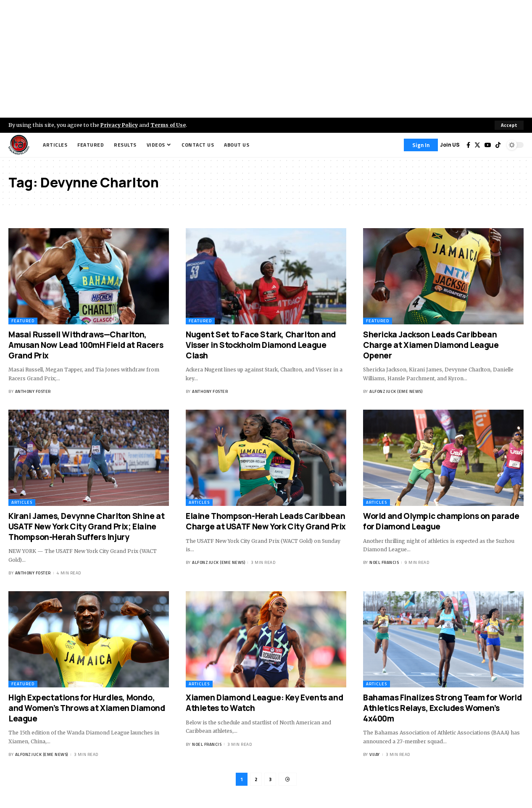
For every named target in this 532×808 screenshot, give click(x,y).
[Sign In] (421, 145)
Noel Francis (384, 563)
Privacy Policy (120, 125)
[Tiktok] (498, 145)
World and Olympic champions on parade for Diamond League (441, 522)
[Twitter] (477, 145)
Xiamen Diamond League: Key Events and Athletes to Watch (264, 703)
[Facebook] (468, 145)
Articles (22, 503)
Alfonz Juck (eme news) (396, 391)
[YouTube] (488, 145)
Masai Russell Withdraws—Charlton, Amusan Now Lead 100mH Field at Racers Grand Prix (86, 345)
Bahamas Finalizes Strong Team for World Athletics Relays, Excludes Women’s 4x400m (442, 708)
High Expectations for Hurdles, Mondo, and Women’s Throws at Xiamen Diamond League (87, 708)
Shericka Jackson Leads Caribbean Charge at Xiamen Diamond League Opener (431, 345)
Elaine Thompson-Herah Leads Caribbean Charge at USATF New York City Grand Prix (266, 522)
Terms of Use (171, 125)
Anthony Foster (33, 391)
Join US (450, 145)
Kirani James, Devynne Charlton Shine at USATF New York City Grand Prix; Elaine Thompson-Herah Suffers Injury (86, 527)
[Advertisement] (266, 59)
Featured (23, 321)
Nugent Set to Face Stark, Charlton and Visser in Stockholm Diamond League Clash (261, 345)
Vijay (375, 754)
